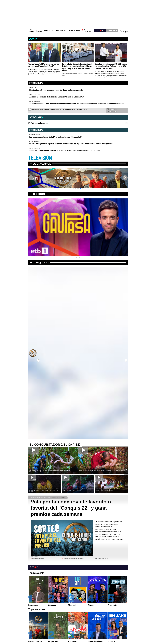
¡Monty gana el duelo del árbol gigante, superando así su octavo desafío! (102, 470)
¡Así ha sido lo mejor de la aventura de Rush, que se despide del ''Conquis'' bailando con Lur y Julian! (50, 471)
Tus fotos (112, 109)
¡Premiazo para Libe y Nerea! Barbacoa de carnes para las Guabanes (110, 490)
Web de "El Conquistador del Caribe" (74, 559)
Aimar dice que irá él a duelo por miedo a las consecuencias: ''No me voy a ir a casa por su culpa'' (44, 490)
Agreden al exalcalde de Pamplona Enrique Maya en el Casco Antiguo (57, 97)
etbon (40, 194)
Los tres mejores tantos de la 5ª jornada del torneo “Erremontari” (55, 137)
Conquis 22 (41, 263)
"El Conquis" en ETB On (102, 559)
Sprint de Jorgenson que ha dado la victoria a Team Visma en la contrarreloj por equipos (65, 151)
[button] (74, 189)
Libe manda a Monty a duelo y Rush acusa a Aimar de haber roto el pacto (77, 490)
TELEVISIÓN (40, 158)
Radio (71, 31)
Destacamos (42, 164)
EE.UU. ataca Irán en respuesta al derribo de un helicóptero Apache (56, 90)
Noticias (47, 31)
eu (124, 32)
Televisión (64, 31)
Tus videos (112, 112)
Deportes (55, 31)
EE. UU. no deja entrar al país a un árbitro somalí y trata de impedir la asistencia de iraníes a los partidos (71, 144)
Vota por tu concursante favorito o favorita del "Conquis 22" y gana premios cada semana (71, 508)
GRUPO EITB (112, 31)
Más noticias (36, 83)
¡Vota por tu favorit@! (38, 559)
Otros (77, 31)
